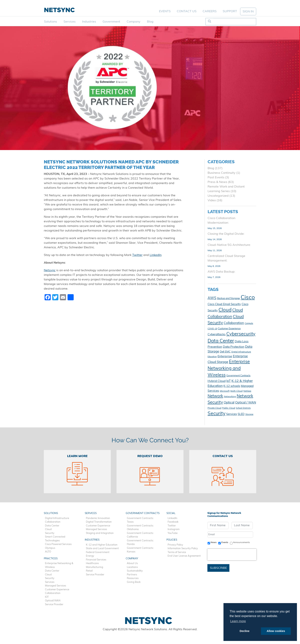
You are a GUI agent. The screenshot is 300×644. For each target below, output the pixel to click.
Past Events (216, 178)
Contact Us (187, 11)
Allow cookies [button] (276, 631)
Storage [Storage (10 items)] (249, 414)
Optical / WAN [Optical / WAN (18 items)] (246, 403)
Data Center (52, 526)
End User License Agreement (184, 556)
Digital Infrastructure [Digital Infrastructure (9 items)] (241, 352)
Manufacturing (95, 567)
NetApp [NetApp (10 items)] (247, 391)
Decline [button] (245, 631)
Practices (51, 559)
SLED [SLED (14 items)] (241, 414)
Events (165, 11)
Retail (89, 571)
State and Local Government (102, 549)
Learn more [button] (238, 621)
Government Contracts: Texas (140, 520)
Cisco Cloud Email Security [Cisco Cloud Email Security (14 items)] (224, 304)
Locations (132, 567)
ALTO (48, 552)
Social (171, 513)
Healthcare (92, 563)
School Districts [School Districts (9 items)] (243, 408)
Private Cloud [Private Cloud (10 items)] (214, 408)
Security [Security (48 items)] (216, 414)
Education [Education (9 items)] (212, 357)
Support (230, 11)
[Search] (235, 22)
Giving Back (134, 582)
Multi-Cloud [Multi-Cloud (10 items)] (236, 391)
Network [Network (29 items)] (215, 396)
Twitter (137, 255)
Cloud (48, 529)
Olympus (50, 548)
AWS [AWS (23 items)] (212, 298)
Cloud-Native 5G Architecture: (229, 245)
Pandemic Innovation (98, 518)
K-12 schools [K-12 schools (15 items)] (232, 386)
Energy (90, 556)
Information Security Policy (183, 549)
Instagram (174, 529)
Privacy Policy (175, 545)
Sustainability (135, 571)
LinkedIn (156, 255)
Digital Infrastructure (57, 518)
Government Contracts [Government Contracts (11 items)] (238, 376)
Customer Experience (57, 590)
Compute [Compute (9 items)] (249, 324)
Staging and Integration (100, 533)
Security (50, 533)
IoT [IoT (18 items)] (229, 381)
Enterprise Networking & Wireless (59, 565)
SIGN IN (248, 12)
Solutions (51, 22)
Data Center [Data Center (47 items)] (221, 341)
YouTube (173, 533)
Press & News (217, 182)
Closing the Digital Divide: (226, 234)
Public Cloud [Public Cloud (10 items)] (229, 408)
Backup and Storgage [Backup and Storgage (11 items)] (229, 299)
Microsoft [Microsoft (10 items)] (225, 391)
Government (111, 22)
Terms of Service (177, 552)
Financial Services (96, 560)
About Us (132, 563)
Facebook (173, 522)
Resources (133, 578)
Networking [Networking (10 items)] (230, 397)
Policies (172, 540)
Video (212, 201)
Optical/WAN (53, 601)
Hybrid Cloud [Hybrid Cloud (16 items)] (217, 381)
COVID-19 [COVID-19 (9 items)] (212, 329)
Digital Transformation (99, 522)
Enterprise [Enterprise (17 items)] (225, 357)
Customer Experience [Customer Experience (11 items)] (229, 329)
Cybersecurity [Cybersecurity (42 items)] (241, 334)
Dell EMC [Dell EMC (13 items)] (225, 352)
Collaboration (53, 522)
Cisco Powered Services (58, 544)
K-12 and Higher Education (102, 545)
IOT (47, 597)
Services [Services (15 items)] (232, 414)
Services (70, 22)
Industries (89, 22)
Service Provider (54, 605)
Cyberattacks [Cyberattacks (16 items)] (217, 335)
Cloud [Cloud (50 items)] (225, 310)
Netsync (50, 270)
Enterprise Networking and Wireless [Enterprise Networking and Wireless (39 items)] (229, 369)
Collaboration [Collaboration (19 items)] (234, 323)
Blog (150, 22)
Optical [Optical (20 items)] (229, 403)
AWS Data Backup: (221, 272)
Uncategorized (218, 196)
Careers (210, 11)
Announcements (241, 542)
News (214, 542)
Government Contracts (143, 513)
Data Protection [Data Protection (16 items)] (234, 347)
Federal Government (98, 552)
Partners (132, 575)
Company (134, 22)
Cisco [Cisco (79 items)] (248, 298)
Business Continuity (222, 173)
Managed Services (55, 586)
